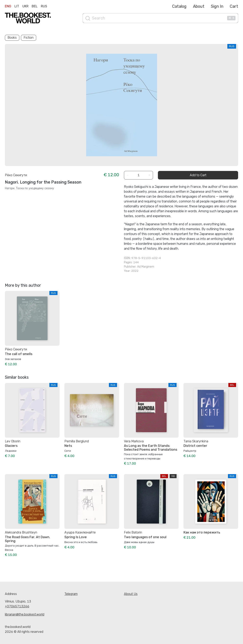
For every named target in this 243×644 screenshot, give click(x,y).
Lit (17, 6)
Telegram (71, 594)
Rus (44, 6)
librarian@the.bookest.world (25, 614)
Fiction (29, 38)
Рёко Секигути (16, 175)
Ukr (25, 6)
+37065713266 (17, 606)
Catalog (179, 6)
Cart (234, 6)
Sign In (217, 6)
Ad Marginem (146, 267)
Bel (35, 6)
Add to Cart (198, 175)
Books (12, 38)
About (199, 6)
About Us (131, 594)
